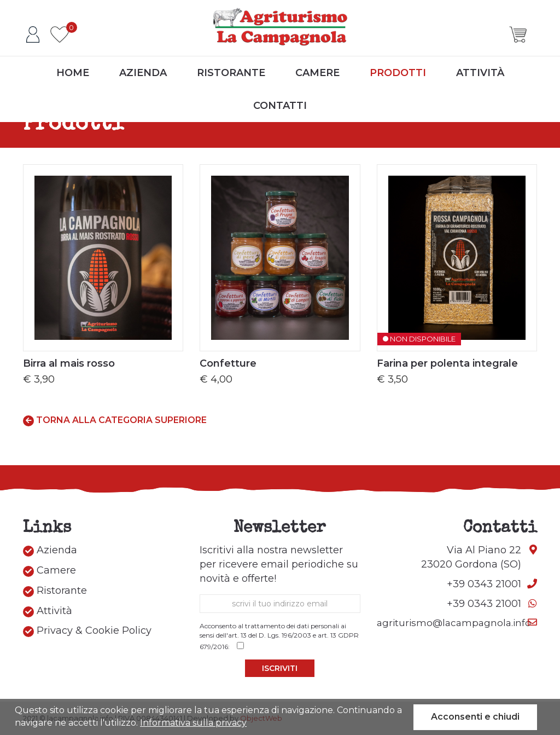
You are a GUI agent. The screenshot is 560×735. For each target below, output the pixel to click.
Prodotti (398, 73)
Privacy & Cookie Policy (87, 631)
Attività (480, 73)
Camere (317, 73)
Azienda (143, 73)
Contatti (280, 106)
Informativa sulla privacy (193, 723)
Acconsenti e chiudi (475, 717)
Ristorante (231, 73)
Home (73, 73)
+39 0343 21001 (484, 584)
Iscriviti (280, 668)
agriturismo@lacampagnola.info (454, 623)
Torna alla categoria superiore (115, 421)
